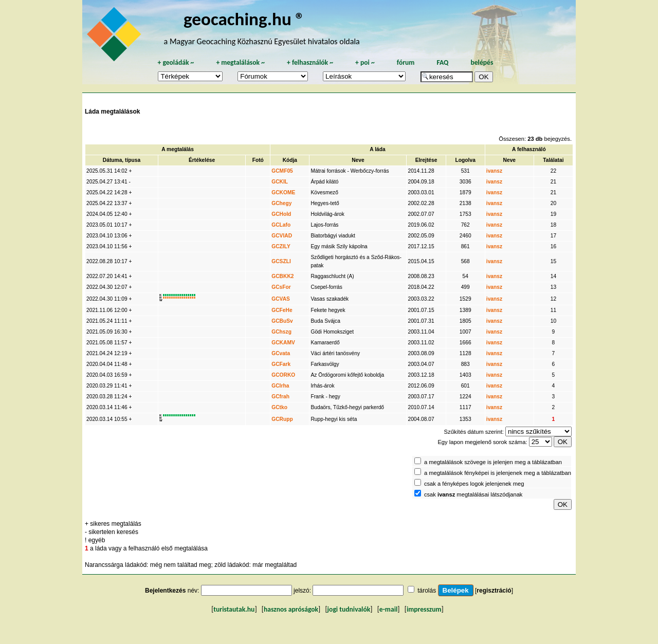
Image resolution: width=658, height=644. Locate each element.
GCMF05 (282, 171)
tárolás (427, 591)
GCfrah (280, 397)
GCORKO (283, 375)
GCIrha (280, 386)
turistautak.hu (234, 609)
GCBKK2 (282, 276)
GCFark (281, 364)
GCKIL (280, 182)
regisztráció (494, 591)
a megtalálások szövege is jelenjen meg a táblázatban (493, 462)
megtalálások (240, 62)
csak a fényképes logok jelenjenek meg (474, 484)
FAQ (442, 62)
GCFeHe (282, 310)
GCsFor (281, 287)
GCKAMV (283, 343)
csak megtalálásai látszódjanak (473, 494)
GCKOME (283, 192)
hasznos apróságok (291, 609)
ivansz (494, 171)
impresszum (424, 609)
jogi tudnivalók (349, 609)
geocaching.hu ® (244, 19)
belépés (482, 62)
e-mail (388, 609)
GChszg (281, 332)
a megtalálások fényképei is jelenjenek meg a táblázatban (498, 473)
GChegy (281, 203)
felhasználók (310, 62)
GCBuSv (282, 321)
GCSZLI (281, 261)
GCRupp (282, 419)
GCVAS (281, 299)
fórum (406, 62)
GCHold (281, 214)
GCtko (279, 407)
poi (365, 62)
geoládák (176, 62)
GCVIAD (282, 236)
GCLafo (281, 225)
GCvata (281, 353)
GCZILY (281, 246)
